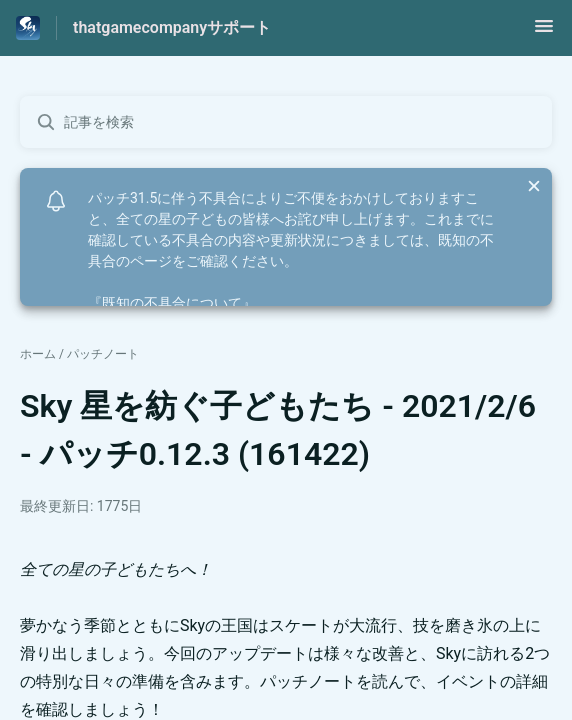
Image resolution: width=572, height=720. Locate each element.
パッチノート (103, 354)
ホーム (38, 354)
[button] (544, 32)
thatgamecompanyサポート (172, 27)
